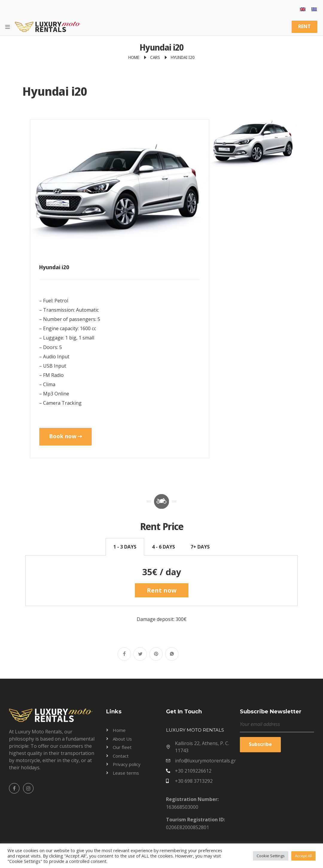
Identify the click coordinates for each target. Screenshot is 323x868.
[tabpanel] (161, 581)
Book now (65, 436)
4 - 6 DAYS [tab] (163, 547)
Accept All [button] (303, 856)
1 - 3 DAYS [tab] (125, 547)
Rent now (162, 590)
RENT (304, 26)
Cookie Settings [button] (271, 856)
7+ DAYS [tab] (200, 547)
